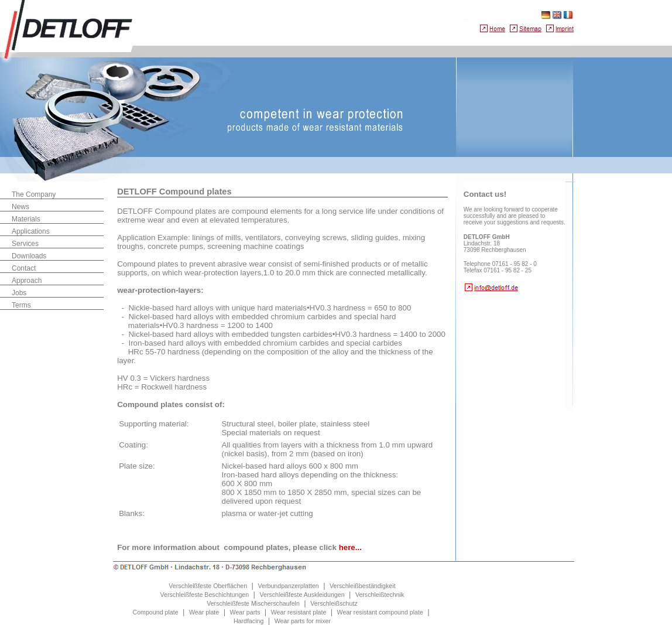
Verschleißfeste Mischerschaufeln (253, 603)
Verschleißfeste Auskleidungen (302, 595)
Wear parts (245, 612)
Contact (24, 268)
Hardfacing (249, 621)
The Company (34, 194)
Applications (31, 231)
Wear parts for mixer (303, 621)
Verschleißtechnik (380, 595)
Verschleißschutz (334, 603)
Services (25, 244)
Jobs (19, 293)
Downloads (29, 256)
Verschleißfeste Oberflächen (208, 586)
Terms (21, 305)
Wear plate (204, 612)
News (20, 207)
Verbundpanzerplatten (288, 586)
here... (350, 547)
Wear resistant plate (299, 612)
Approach (27, 281)
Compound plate (155, 612)
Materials (26, 219)
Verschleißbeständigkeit (363, 586)
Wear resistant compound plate (380, 612)
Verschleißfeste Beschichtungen (205, 595)
